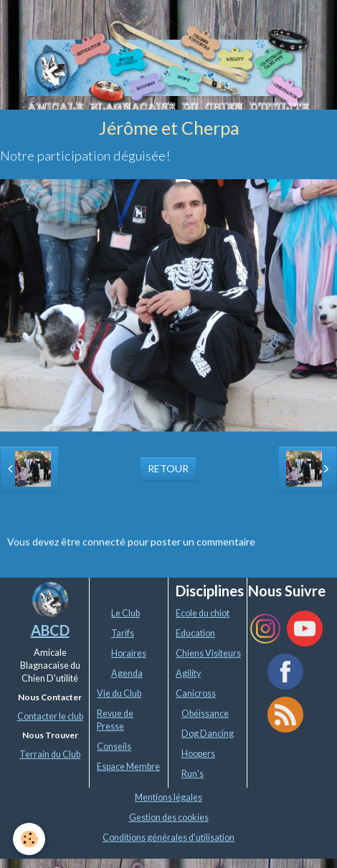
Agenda (127, 673)
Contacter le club (50, 716)
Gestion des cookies (169, 817)
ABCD (50, 630)
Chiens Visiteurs (208, 653)
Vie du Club (119, 693)
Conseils (114, 747)
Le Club (125, 613)
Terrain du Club (50, 754)
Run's (193, 774)
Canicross (196, 693)
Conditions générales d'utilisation (168, 838)
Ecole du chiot (203, 613)
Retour (168, 468)
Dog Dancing (208, 734)
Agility (188, 673)
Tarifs (123, 633)
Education (195, 633)
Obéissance (205, 714)
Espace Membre (128, 767)
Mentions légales (168, 797)
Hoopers (198, 754)
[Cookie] (29, 839)
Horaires (129, 653)
